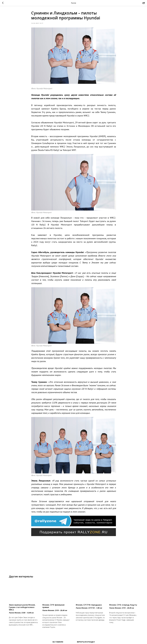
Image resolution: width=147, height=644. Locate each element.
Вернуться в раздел (86, 642)
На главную (58, 642)
